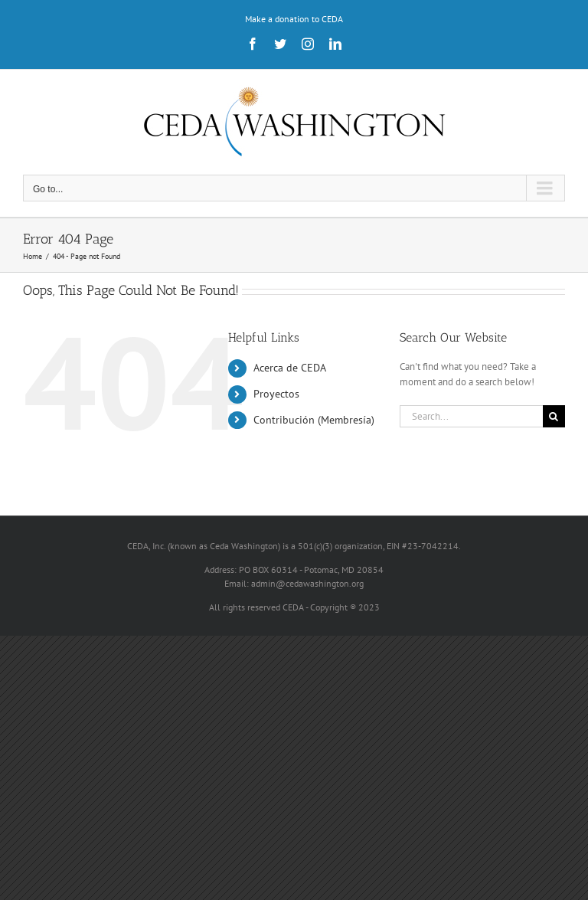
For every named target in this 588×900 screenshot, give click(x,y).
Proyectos (276, 394)
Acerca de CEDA (290, 368)
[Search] (554, 416)
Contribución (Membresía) (314, 420)
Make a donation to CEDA (294, 19)
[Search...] (471, 416)
